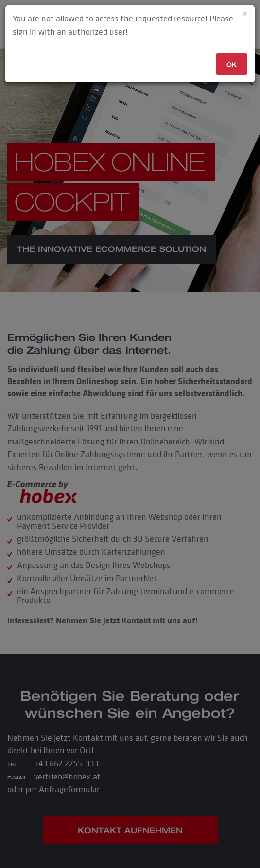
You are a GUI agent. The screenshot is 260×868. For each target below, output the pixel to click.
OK (232, 64)
